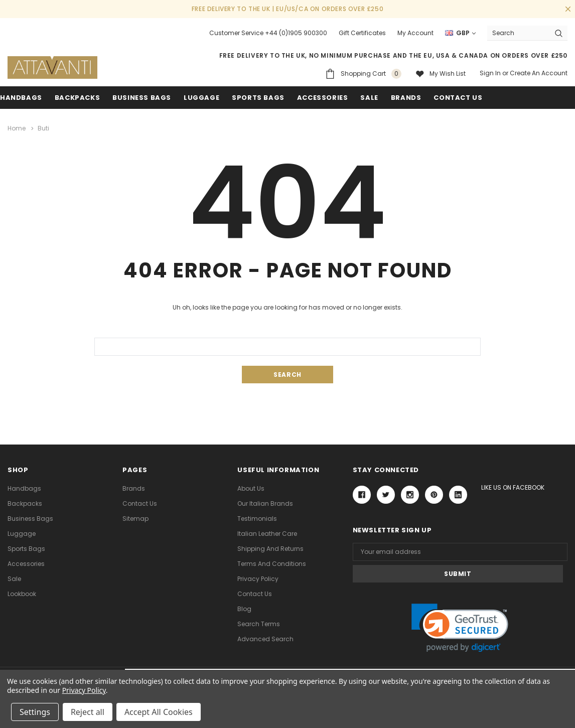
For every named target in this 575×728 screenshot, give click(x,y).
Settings (35, 712)
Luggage (201, 98)
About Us (251, 488)
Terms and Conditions (272, 563)
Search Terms (259, 623)
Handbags (21, 98)
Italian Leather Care (267, 533)
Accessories (323, 98)
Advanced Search (265, 638)
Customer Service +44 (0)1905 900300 (268, 33)
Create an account (539, 73)
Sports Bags (258, 98)
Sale (14, 578)
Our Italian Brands (265, 503)
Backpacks (25, 503)
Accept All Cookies (159, 712)
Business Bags (142, 98)
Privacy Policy (258, 578)
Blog (244, 608)
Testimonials (257, 518)
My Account (415, 33)
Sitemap (135, 518)
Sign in (490, 73)
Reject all (88, 712)
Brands (406, 98)
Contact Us (140, 503)
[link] (460, 606)
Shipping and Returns (270, 548)
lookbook (22, 593)
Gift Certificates (362, 33)
